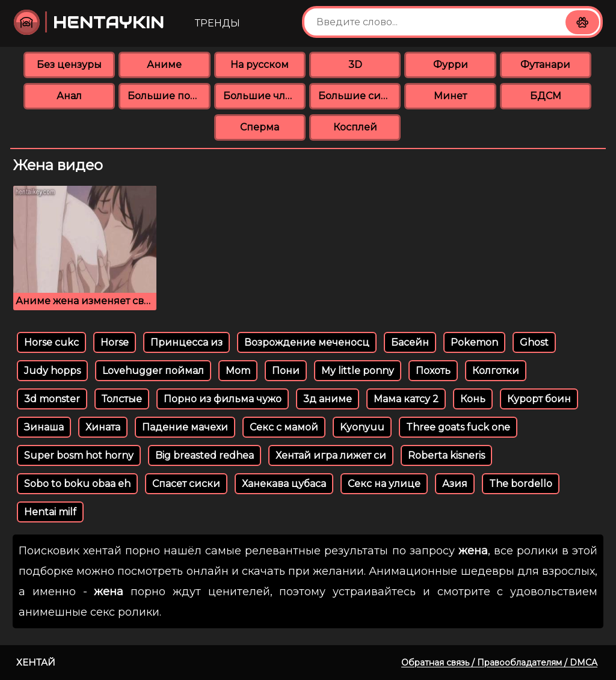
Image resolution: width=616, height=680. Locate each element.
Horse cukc (51, 342)
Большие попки (169, 96)
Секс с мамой (284, 427)
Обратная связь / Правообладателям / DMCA (499, 663)
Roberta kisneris (446, 455)
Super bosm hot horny (79, 455)
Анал (69, 96)
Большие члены (264, 96)
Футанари (545, 65)
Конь (473, 399)
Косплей (355, 127)
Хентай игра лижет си (331, 455)
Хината (103, 427)
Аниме (164, 65)
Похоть (433, 371)
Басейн (410, 342)
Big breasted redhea (205, 455)
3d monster (52, 399)
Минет (450, 96)
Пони (286, 371)
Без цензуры (69, 65)
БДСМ (546, 96)
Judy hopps (52, 371)
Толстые (122, 399)
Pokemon (474, 342)
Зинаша (44, 427)
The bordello (521, 484)
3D (355, 65)
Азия (455, 484)
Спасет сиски (186, 484)
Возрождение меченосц (307, 342)
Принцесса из (186, 342)
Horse (115, 342)
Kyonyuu (362, 427)
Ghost (534, 342)
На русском (260, 65)
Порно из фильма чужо (223, 399)
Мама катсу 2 (406, 399)
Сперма (260, 127)
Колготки (496, 371)
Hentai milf (50, 512)
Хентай (36, 662)
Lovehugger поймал (153, 371)
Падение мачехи (185, 427)
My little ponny (358, 371)
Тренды (217, 23)
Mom (238, 371)
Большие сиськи (359, 96)
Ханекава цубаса (284, 484)
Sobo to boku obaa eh (77, 484)
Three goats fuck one (458, 427)
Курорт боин (539, 399)
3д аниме (328, 399)
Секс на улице (384, 484)
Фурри (451, 65)
